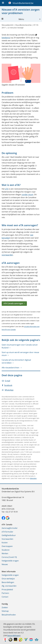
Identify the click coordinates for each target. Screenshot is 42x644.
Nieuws (5, 564)
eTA (7, 189)
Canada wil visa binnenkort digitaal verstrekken (16, 361)
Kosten (5, 543)
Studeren (6, 550)
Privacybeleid (7, 590)
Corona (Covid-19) (9, 557)
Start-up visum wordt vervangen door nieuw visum (20, 354)
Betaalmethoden (9, 615)
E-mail (6, 381)
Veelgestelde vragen (10, 561)
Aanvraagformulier (10, 528)
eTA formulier (7, 532)
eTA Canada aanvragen (13, 303)
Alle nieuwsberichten (11, 368)
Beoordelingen (8, 582)
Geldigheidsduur (9, 535)
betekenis (6, 38)
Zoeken (5, 607)
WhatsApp (8, 390)
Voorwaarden (7, 539)
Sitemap (5, 611)
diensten (33, 478)
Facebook (7, 385)
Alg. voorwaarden (9, 586)
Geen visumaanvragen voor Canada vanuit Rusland (20, 346)
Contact (5, 597)
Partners (5, 593)
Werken (5, 553)
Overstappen (7, 546)
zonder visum (27, 195)
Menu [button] (13, 19)
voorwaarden (7, 255)
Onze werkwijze (8, 579)
